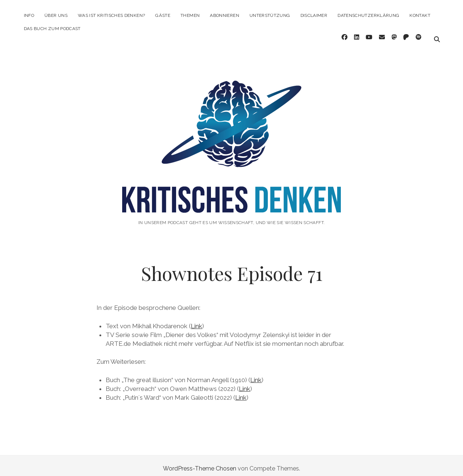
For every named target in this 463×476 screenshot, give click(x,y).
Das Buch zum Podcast (52, 29)
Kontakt (420, 15)
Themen (190, 15)
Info (29, 15)
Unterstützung (270, 15)
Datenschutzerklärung (368, 15)
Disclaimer (314, 15)
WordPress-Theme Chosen (200, 463)
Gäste (163, 15)
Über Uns (56, 15)
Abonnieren (225, 15)
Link (196, 320)
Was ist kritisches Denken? (111, 15)
